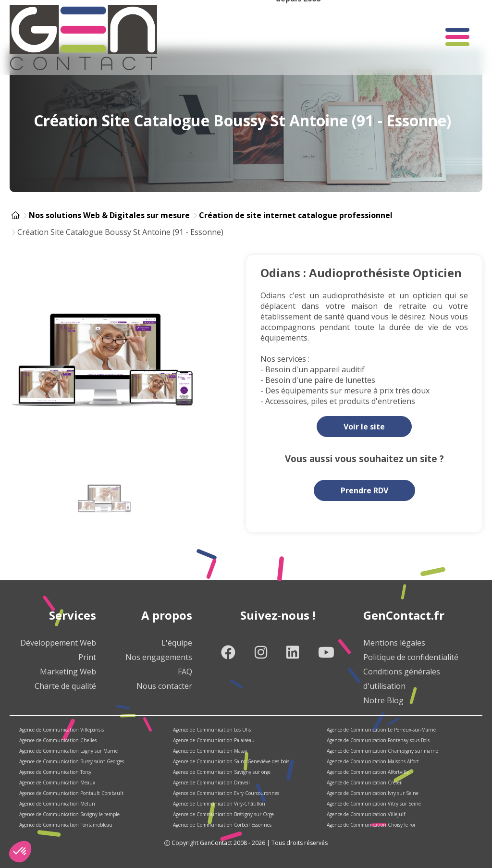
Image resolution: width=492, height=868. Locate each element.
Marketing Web (68, 672)
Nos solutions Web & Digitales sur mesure (109, 215)
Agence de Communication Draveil (211, 782)
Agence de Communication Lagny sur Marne (68, 751)
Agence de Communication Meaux (57, 782)
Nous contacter (164, 686)
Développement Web (58, 643)
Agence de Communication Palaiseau (214, 740)
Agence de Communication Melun (57, 804)
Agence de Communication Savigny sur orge (222, 772)
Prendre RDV (364, 490)
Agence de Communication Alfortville (368, 772)
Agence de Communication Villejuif (366, 814)
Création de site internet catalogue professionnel (296, 215)
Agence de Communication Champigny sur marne (382, 751)
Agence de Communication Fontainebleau (66, 825)
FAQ (185, 672)
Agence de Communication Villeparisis (61, 730)
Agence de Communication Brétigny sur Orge (223, 814)
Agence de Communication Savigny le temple (69, 814)
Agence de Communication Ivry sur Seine (373, 793)
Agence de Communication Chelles (58, 740)
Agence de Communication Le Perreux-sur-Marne (381, 730)
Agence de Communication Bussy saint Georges (72, 761)
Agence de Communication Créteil (365, 782)
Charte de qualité (65, 686)
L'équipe (177, 643)
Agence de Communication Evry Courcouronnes (226, 793)
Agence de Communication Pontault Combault (71, 793)
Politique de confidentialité (411, 657)
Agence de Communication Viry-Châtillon (219, 804)
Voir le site (364, 427)
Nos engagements (159, 657)
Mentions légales (394, 643)
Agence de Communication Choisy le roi (371, 825)
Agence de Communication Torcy (55, 772)
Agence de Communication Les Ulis (212, 730)
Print (87, 657)
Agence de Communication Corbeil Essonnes (222, 825)
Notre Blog (383, 700)
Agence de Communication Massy (210, 751)
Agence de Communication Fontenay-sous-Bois (378, 740)
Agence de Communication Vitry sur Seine (374, 804)
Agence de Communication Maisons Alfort (373, 761)
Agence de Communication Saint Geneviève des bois (231, 761)
